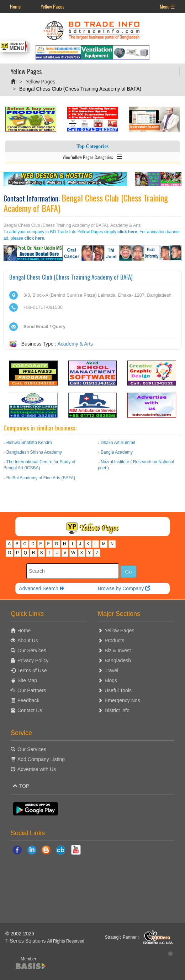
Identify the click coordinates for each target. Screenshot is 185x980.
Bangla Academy (117, 452)
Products (114, 640)
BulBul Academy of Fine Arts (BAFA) (41, 478)
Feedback (28, 700)
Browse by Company (124, 588)
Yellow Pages (52, 6)
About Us (28, 640)
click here (127, 232)
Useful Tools (118, 690)
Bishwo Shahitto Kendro (29, 443)
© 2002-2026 (20, 934)
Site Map (27, 680)
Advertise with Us (37, 769)
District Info (117, 710)
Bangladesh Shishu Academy (34, 452)
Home (15, 6)
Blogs (111, 680)
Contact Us (30, 710)
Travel (111, 670)
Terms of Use (32, 670)
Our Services (32, 650)
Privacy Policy (33, 660)
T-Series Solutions (26, 941)
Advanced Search (42, 588)
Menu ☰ (167, 6)
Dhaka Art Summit (118, 443)
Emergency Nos (122, 700)
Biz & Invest (118, 650)
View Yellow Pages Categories (93, 156)
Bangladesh (118, 660)
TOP (21, 786)
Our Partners (32, 690)
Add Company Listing (41, 759)
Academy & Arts (75, 344)
